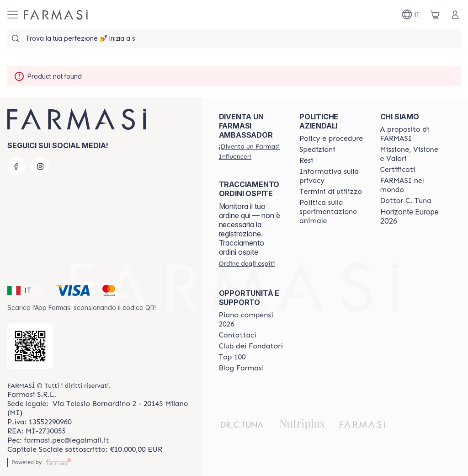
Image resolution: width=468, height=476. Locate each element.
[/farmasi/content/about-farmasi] (412, 134)
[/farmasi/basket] (435, 15)
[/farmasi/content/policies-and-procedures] (331, 139)
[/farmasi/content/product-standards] (398, 170)
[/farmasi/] (56, 15)
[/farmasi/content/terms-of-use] (331, 192)
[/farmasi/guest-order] (247, 263)
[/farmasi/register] (251, 151)
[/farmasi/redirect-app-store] (30, 346)
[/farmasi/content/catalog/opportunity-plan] (251, 320)
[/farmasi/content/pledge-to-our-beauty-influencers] (406, 201)
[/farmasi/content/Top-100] (232, 357)
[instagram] (40, 166)
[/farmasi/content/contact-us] (238, 335)
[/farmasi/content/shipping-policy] (317, 150)
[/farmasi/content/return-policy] (306, 160)
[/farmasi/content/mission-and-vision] (412, 154)
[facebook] (16, 166)
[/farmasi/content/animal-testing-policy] (331, 212)
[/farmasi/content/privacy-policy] (331, 176)
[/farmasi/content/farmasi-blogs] (242, 368)
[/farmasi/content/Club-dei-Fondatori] (251, 346)
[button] (25, 290)
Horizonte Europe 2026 (409, 216)
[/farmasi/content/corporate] (412, 185)
